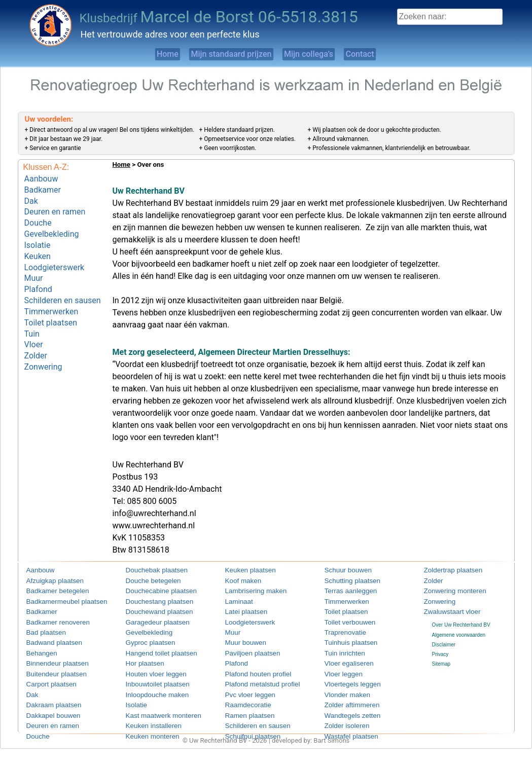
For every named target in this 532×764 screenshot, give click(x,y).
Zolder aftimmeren (345, 697)
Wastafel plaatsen (345, 726)
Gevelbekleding (52, 225)
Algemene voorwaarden (459, 631)
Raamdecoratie (242, 697)
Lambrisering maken (248, 590)
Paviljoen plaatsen (246, 649)
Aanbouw (41, 178)
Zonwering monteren (447, 590)
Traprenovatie (340, 629)
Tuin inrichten (340, 649)
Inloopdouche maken (149, 688)
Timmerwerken (51, 293)
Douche (38, 216)
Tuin (32, 312)
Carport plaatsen (45, 678)
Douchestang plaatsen (151, 600)
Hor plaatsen (140, 658)
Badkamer (43, 187)
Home (141, 54)
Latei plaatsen (241, 610)
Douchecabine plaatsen (152, 590)
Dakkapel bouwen (47, 707)
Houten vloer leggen (149, 668)
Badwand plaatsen (47, 639)
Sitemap (441, 661)
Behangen (38, 649)
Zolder (36, 331)
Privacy (440, 651)
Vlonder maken (342, 688)
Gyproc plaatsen (144, 639)
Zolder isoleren (341, 717)
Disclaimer (444, 641)
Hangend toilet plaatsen (152, 649)
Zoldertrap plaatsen (446, 571)
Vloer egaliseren (343, 658)
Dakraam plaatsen (47, 697)
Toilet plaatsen (51, 302)
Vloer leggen (339, 668)
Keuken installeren (147, 717)
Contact (385, 54)
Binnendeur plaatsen (50, 658)
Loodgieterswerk (55, 254)
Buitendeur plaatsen (49, 668)
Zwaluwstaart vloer (445, 610)
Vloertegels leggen (346, 678)
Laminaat (236, 600)
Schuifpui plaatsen (246, 726)
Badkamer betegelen (50, 590)
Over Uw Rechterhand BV (461, 622)
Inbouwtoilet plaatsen (150, 678)
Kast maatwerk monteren (154, 707)
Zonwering (43, 340)
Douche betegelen (146, 581)
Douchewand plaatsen (151, 610)
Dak (31, 197)
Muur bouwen (241, 639)
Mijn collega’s (316, 54)
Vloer (34, 321)
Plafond (38, 274)
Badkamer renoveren (50, 619)
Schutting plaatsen (345, 581)
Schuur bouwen (342, 571)
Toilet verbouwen (344, 619)
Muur (34, 264)
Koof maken (239, 581)
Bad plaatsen (41, 629)
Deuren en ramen (55, 207)
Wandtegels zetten (345, 707)
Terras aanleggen (344, 590)
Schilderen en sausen (63, 283)
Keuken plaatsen (244, 571)
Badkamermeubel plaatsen (57, 600)
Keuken (38, 245)
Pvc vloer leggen (244, 688)
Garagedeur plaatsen (150, 619)
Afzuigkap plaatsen (48, 581)
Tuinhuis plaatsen (344, 639)
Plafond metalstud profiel (253, 678)
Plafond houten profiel (250, 668)
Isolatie (38, 235)
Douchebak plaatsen (149, 571)
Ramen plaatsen (244, 707)
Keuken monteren (146, 726)
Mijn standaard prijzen (222, 54)
